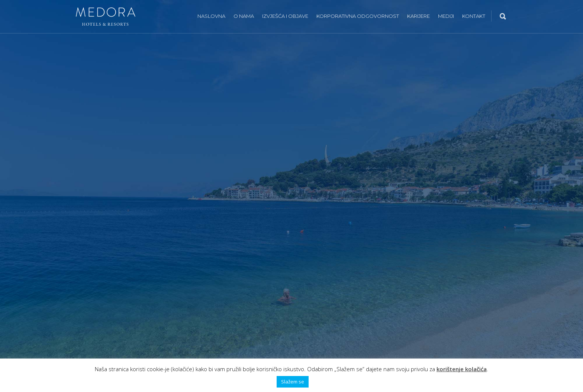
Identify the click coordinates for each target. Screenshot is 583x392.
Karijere (418, 16)
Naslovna (211, 16)
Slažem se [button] (293, 382)
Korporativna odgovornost (358, 16)
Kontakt (474, 16)
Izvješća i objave (285, 16)
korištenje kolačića (462, 369)
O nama (244, 16)
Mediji (446, 16)
